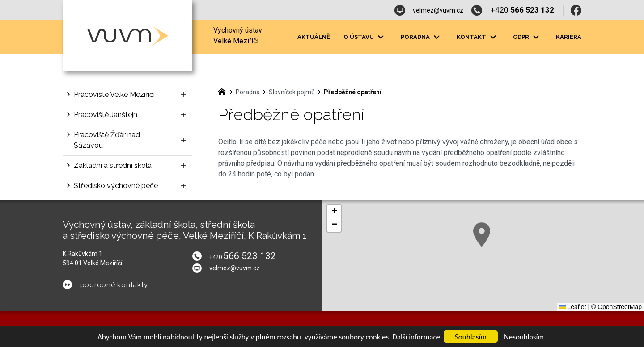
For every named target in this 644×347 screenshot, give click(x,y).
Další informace (416, 337)
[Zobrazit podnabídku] (183, 95)
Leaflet (573, 307)
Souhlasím (471, 337)
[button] (482, 235)
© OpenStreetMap (616, 307)
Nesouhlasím (524, 337)
